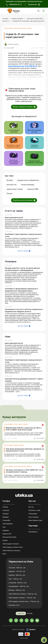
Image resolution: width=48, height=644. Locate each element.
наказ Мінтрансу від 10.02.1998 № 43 (22, 66)
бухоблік (10, 180)
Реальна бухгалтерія (9, 537)
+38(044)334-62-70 (15, 5)
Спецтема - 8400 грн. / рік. (17, 568)
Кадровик (6, 530)
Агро (4, 527)
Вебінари (6, 517)
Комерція (6, 514)
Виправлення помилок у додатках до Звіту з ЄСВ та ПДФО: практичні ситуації (23, 429)
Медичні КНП (7, 534)
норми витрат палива (15, 189)
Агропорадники (8, 524)
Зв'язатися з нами (34, 510)
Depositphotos (33, 532)
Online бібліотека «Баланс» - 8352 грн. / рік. (23, 594)
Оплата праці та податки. (21, 424)
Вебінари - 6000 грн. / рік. (17, 590)
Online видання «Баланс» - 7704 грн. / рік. (22, 598)
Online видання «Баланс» (11, 544)
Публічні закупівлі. (19, 445)
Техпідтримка (33, 514)
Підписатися (33, 5)
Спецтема (6, 510)
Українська (21, 613)
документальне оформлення (28, 180)
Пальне (9, 194)
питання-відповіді (27, 185)
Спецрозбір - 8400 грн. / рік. (18, 583)
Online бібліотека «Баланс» (11, 551)
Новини (5, 540)
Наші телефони (34, 517)
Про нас (31, 507)
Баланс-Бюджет (9, 28)
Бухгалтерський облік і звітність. (23, 28)
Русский (30, 613)
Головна (5, 507)
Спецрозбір (6, 520)
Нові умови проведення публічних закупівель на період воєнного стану (25, 450)
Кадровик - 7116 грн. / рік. (17, 571)
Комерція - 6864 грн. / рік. (17, 575)
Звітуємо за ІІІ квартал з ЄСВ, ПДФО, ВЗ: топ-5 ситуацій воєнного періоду (24, 471)
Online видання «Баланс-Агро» (13, 547)
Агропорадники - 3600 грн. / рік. (19, 586)
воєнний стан (12, 185)
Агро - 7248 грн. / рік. (15, 579)
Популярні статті (14, 605)
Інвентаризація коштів (14, 218)
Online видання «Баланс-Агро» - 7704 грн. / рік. (24, 601)
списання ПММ (33, 189)
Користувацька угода (35, 520)
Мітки (4, 554)
